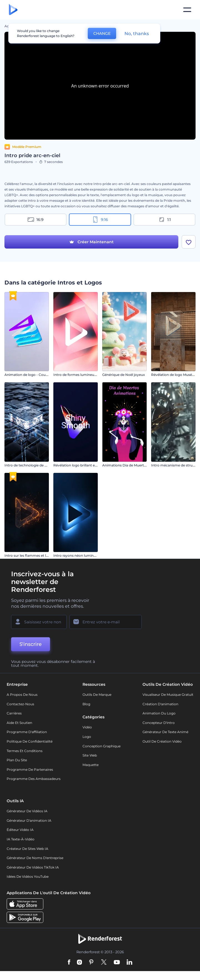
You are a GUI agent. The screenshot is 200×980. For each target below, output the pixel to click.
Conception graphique (102, 746)
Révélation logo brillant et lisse (79, 465)
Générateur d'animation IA (29, 820)
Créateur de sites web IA (27, 849)
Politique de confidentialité (30, 741)
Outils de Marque (97, 695)
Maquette (91, 765)
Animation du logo (159, 713)
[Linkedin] (129, 962)
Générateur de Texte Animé (165, 732)
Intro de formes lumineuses (76, 375)
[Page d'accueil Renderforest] (13, 10)
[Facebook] (69, 962)
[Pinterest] (91, 962)
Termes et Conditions (25, 751)
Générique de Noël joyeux (124, 375)
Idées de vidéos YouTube (28, 876)
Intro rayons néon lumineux (77, 555)
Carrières (14, 713)
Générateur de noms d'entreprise (35, 858)
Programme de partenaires (30, 769)
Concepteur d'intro (159, 723)
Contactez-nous (20, 704)
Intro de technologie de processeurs (35, 465)
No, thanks (137, 34)
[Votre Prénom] (39, 622)
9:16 (100, 220)
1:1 (165, 220)
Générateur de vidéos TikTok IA (33, 867)
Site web (90, 755)
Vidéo (87, 727)
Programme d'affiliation (27, 732)
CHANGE (102, 33)
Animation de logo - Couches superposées (40, 375)
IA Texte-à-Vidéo (21, 839)
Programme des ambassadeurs (34, 779)
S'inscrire (31, 644)
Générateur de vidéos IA (27, 811)
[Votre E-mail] (106, 622)
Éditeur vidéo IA (20, 830)
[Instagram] (79, 962)
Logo (87, 737)
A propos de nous (22, 695)
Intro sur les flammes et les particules (36, 555)
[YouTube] (117, 962)
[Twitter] (104, 962)
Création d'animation (160, 704)
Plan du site (17, 760)
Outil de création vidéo (162, 741)
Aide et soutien (19, 723)
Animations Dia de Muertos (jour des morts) (139, 465)
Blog (86, 704)
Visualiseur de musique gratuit (168, 695)
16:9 (36, 220)
